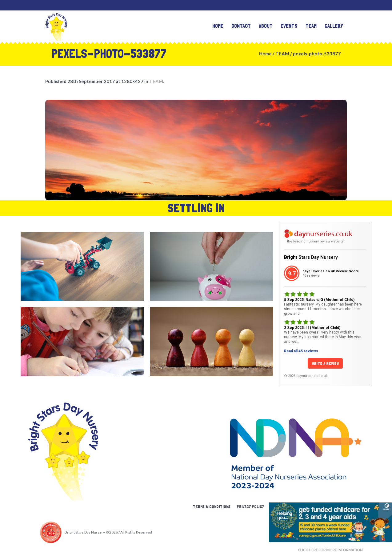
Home (265, 54)
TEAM (282, 54)
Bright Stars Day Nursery (311, 257)
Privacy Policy (250, 506)
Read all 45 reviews (301, 351)
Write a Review (325, 363)
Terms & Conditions (212, 506)
